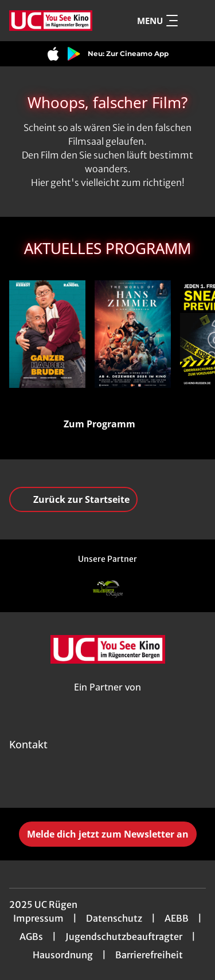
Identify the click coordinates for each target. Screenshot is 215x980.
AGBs (31, 937)
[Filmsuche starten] (194, 21)
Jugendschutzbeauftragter (124, 937)
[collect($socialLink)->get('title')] (83, 783)
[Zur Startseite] (51, 21)
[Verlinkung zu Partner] (108, 589)
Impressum (38, 918)
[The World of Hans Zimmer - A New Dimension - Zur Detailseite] (133, 334)
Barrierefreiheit (149, 955)
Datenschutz (114, 918)
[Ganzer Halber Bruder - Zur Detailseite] (47, 334)
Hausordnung (63, 955)
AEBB (177, 918)
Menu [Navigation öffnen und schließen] (157, 21)
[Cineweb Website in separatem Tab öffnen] (107, 700)
